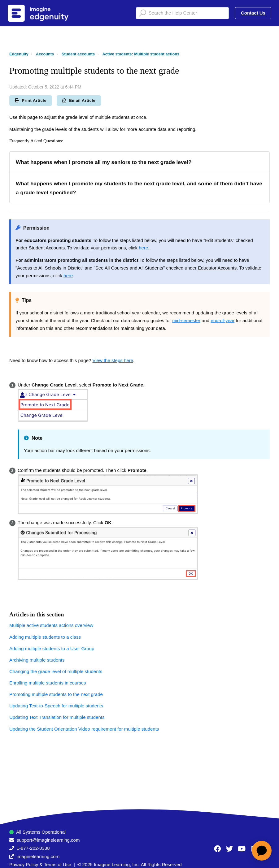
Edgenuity (19, 54)
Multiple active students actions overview (51, 625)
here (143, 248)
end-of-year (222, 320)
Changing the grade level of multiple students (56, 671)
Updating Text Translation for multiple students (57, 717)
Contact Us (253, 13)
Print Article (31, 100)
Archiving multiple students (37, 660)
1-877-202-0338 (33, 848)
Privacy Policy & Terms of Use (40, 864)
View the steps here (113, 360)
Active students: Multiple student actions (141, 54)
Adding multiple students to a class (45, 637)
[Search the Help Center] (182, 13)
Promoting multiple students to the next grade (56, 694)
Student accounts (78, 54)
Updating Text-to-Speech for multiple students (56, 706)
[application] (262, 851)
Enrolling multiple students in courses (48, 683)
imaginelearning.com (38, 856)
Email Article (79, 100)
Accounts (45, 54)
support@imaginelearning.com (48, 840)
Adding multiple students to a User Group (52, 648)
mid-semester (186, 320)
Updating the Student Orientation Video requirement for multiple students (84, 729)
